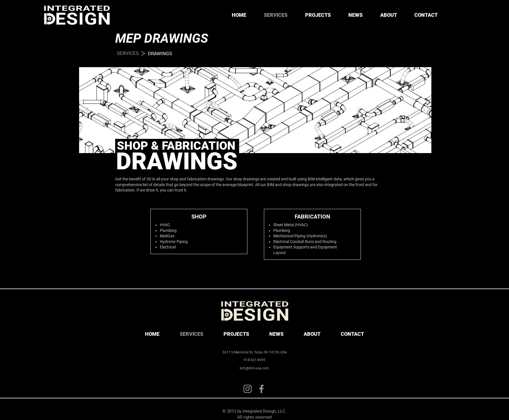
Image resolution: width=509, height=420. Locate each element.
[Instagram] (248, 389)
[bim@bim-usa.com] (254, 368)
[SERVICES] (128, 53)
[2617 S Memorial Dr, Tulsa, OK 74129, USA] (254, 352)
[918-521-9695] (254, 360)
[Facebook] (261, 389)
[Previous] (87, 110)
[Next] (424, 110)
